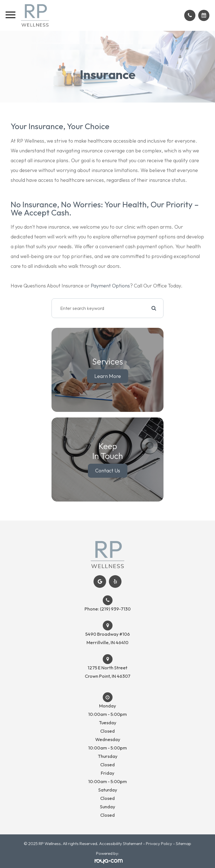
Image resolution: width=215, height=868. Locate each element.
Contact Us (108, 471)
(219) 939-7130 (115, 609)
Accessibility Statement (121, 843)
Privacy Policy (159, 843)
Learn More (108, 376)
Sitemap (184, 843)
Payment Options (110, 286)
